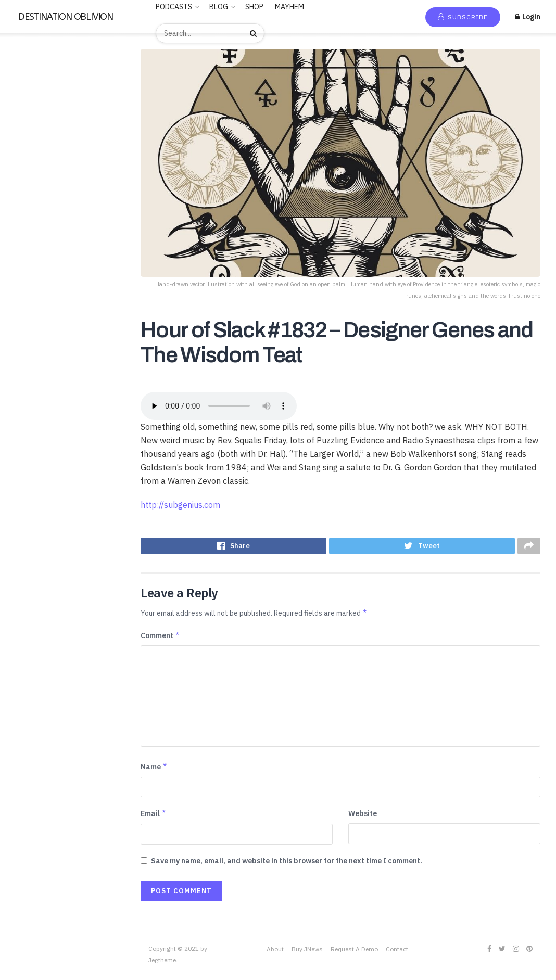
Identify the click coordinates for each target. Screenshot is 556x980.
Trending (31, 94)
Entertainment (34, 239)
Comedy (24, 209)
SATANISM (28, 375)
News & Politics (36, 314)
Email (154, 817)
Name (154, 770)
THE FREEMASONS (40, 465)
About (275, 952)
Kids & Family (31, 269)
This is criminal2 (36, 495)
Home (26, 64)
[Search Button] (255, 33)
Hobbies (24, 254)
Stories (22, 435)
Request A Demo (354, 952)
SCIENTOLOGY (35, 390)
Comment (160, 639)
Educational (30, 224)
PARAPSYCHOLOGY (42, 329)
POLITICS (27, 345)
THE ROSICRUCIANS (44, 480)
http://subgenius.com (180, 505)
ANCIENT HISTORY (42, 148)
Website (363, 817)
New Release (38, 79)
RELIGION (27, 360)
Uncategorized (35, 511)
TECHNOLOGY (34, 450)
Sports (21, 420)
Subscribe (463, 17)
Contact (397, 952)
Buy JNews (307, 952)
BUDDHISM (29, 163)
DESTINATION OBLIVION (66, 17)
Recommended (41, 109)
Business (25, 179)
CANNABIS (28, 194)
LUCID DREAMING (40, 284)
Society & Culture (39, 405)
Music (20, 299)
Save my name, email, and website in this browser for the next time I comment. (287, 864)
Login (528, 17)
